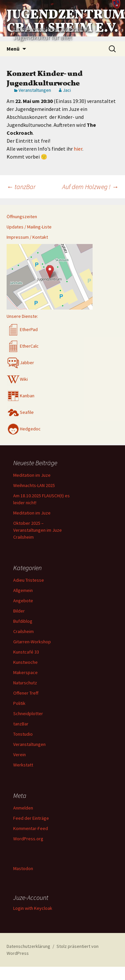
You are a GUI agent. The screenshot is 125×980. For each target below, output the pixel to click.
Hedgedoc (24, 429)
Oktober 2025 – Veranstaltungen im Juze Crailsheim (38, 530)
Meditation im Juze (32, 475)
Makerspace (25, 672)
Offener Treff (26, 693)
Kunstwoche (25, 662)
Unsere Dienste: (22, 316)
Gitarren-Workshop (32, 642)
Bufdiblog (23, 621)
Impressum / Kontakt (27, 237)
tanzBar (21, 187)
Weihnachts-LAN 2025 (34, 485)
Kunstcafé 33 (26, 652)
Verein (20, 755)
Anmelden (23, 808)
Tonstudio (23, 734)
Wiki (17, 379)
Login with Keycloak (33, 908)
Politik (19, 703)
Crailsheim (23, 631)
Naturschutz (25, 683)
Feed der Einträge (31, 818)
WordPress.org (28, 839)
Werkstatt (23, 765)
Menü (13, 49)
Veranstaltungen (35, 90)
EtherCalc (23, 346)
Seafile (20, 412)
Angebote (23, 601)
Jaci (67, 90)
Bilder (19, 611)
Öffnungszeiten (22, 217)
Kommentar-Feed (31, 828)
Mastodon (23, 868)
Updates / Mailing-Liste (29, 227)
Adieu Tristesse (29, 580)
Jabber (20, 363)
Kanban (21, 396)
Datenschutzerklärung (28, 946)
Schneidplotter (28, 713)
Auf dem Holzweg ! (90, 187)
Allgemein (23, 590)
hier (78, 149)
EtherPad (22, 329)
